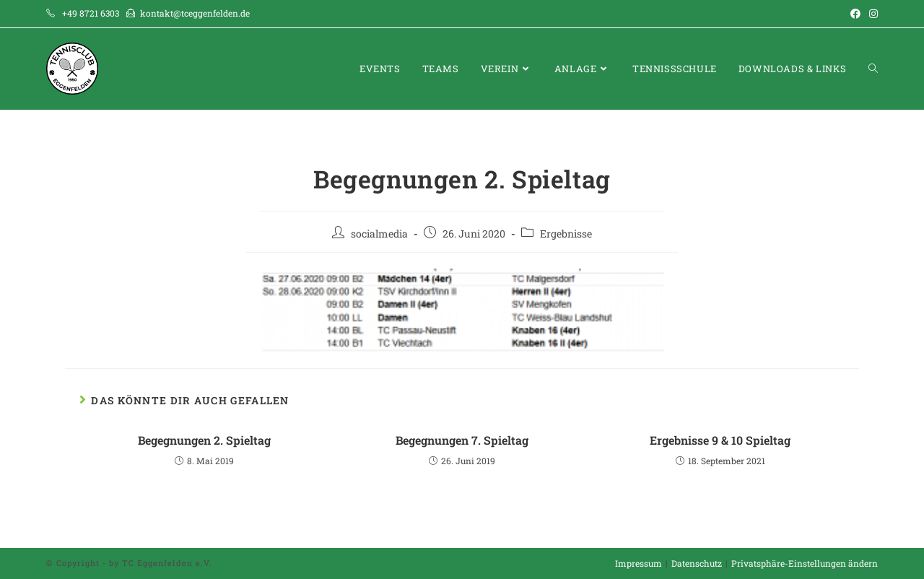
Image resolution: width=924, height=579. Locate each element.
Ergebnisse (566, 234)
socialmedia (379, 234)
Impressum (638, 563)
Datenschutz (697, 563)
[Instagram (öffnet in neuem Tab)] (871, 14)
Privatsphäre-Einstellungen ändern (805, 563)
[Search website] (873, 69)
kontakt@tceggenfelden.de (195, 13)
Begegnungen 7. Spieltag (462, 440)
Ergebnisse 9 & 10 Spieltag (720, 440)
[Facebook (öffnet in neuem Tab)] (855, 14)
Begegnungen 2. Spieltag (204, 440)
